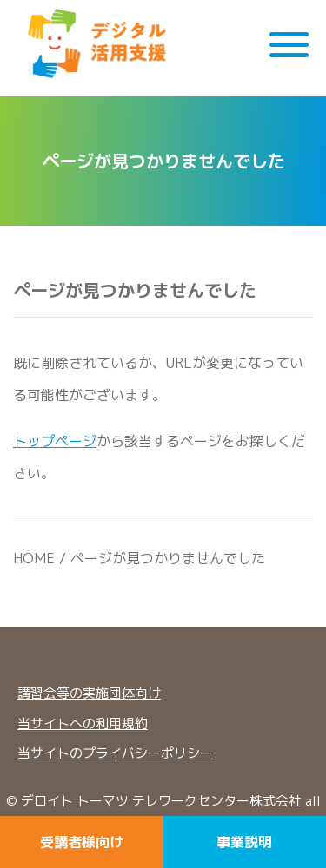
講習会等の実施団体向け (89, 693)
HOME (34, 558)
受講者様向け (82, 842)
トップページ (55, 441)
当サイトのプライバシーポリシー (115, 753)
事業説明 (244, 842)
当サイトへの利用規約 (83, 723)
